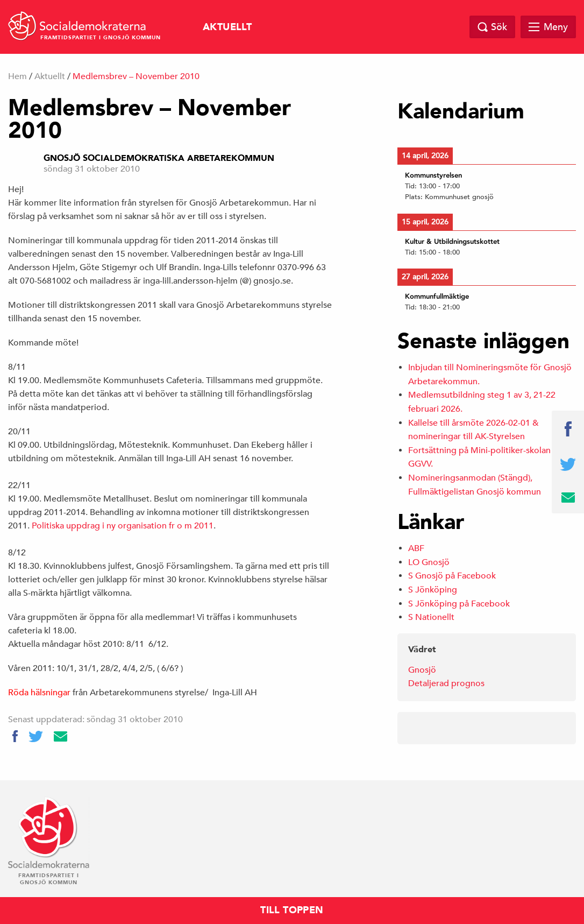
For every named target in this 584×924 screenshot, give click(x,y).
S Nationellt (431, 617)
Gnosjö (422, 670)
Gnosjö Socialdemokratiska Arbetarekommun (159, 158)
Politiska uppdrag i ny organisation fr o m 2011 (123, 526)
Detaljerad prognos (446, 683)
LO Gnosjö (429, 562)
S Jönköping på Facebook (459, 604)
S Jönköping (433, 590)
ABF (416, 548)
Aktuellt (227, 27)
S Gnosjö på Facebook (452, 576)
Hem (17, 76)
